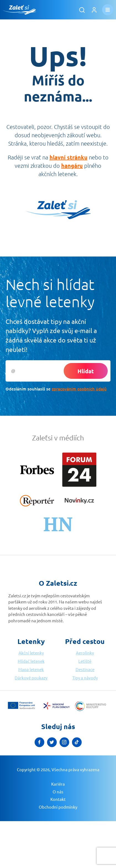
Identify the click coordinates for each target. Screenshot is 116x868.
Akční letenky (31, 653)
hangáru (72, 166)
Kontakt (58, 799)
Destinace (85, 669)
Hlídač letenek (31, 661)
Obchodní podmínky (58, 807)
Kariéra (58, 784)
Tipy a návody (85, 678)
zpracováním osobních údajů (79, 389)
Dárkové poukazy (31, 678)
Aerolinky (85, 653)
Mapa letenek (31, 669)
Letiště (85, 661)
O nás (58, 792)
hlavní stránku (69, 157)
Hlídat (86, 371)
